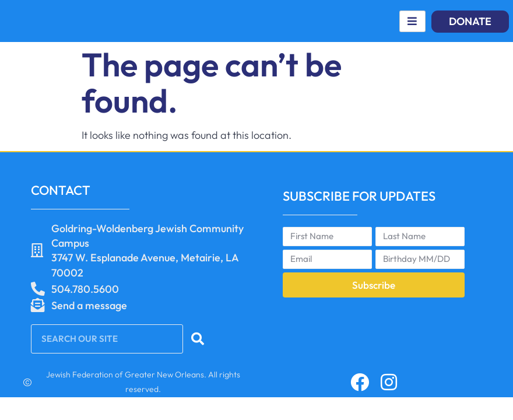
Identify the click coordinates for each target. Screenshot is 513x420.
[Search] (199, 339)
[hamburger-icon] (412, 21)
